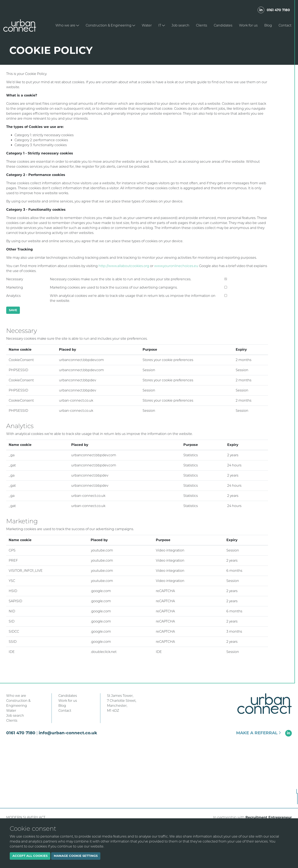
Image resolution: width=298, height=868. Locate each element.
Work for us (248, 25)
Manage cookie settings (76, 856)
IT (162, 25)
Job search (180, 25)
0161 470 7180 (278, 10)
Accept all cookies (30, 856)
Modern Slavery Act (26, 817)
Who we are (67, 25)
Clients (202, 25)
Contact (285, 25)
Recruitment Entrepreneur (269, 817)
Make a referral (258, 733)
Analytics (13, 296)
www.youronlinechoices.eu (176, 266)
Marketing (15, 287)
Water (147, 25)
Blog (268, 25)
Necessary (15, 279)
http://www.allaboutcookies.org (124, 266)
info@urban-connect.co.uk (68, 733)
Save (13, 310)
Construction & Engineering (110, 25)
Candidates (223, 25)
